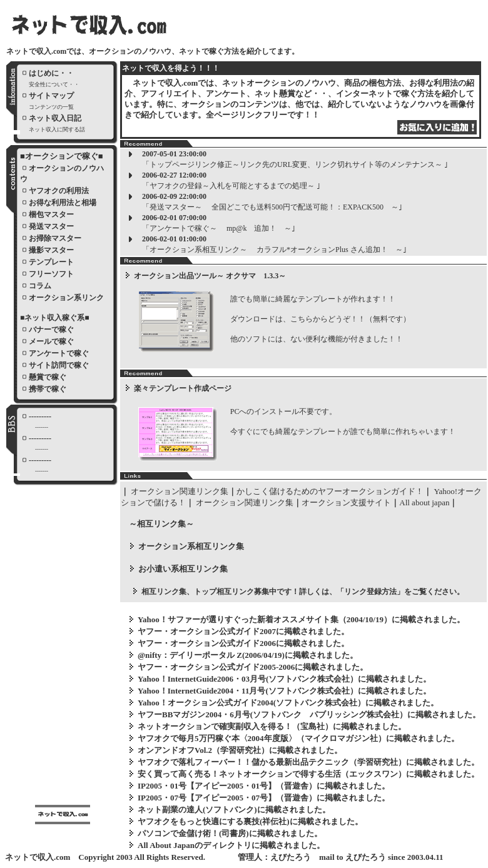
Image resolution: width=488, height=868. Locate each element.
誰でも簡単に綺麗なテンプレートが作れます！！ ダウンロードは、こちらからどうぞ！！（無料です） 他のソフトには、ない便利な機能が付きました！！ (317, 319)
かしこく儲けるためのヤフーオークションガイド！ (330, 491)
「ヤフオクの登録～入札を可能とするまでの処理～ (229, 186)
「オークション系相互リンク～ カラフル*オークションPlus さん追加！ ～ (272, 250)
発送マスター (51, 226)
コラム (40, 286)
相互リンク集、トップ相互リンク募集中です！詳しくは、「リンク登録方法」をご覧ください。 (303, 592)
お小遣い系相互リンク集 (183, 569)
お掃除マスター (55, 238)
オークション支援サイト (346, 502)
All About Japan (166, 845)
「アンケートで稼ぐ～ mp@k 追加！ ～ (217, 228)
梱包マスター (51, 214)
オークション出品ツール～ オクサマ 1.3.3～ (210, 276)
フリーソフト (51, 274)
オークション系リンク (66, 298)
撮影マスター (51, 250)
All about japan (424, 502)
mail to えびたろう (353, 857)
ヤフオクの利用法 (59, 191)
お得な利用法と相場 (63, 203)
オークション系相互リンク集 (191, 546)
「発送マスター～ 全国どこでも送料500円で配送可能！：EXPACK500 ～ (270, 207)
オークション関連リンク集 (180, 491)
